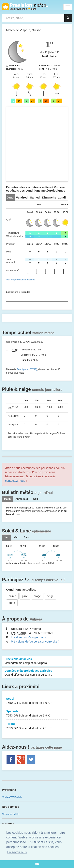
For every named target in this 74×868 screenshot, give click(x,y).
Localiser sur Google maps (28, 637)
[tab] (11, 197)
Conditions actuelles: (21, 589)
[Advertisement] (37, 144)
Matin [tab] (7, 499)
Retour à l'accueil (25, 7)
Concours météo (11, 814)
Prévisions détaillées (37, 661)
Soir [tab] (36, 499)
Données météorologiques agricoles (37, 673)
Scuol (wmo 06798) (27, 369)
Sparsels (37, 714)
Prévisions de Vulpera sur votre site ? (35, 641)
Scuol (37, 701)
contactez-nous (15, 481)
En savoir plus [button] (17, 852)
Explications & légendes (18, 292)
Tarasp (37, 726)
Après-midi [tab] (22, 499)
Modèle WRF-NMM (12, 797)
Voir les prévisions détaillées (21, 280)
